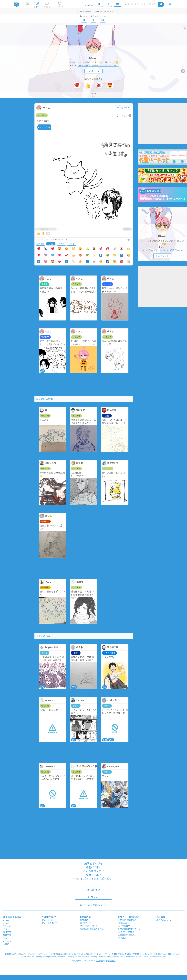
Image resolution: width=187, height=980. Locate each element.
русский (7, 941)
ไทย (5, 938)
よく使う (41, 244)
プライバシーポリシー (90, 926)
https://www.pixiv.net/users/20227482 (98, 66)
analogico (99, 961)
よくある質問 (124, 926)
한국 (5, 929)
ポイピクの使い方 (49, 923)
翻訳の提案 (16, 917)
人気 (51, 244)
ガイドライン (86, 923)
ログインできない (126, 932)
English (7, 920)
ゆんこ (93, 58)
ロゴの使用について (127, 935)
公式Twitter (124, 923)
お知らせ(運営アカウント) (130, 920)
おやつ (61, 244)
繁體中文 (7, 935)
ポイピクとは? (48, 920)
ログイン (93, 889)
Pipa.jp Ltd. (110, 961)
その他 (72, 244)
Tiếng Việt (8, 926)
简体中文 (7, 932)
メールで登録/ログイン (94, 905)
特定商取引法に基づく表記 (92, 929)
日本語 (6, 944)
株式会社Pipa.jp (164, 920)
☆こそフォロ (93, 71)
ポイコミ (122, 938)
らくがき (42, 115)
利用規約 (84, 920)
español (7, 923)
